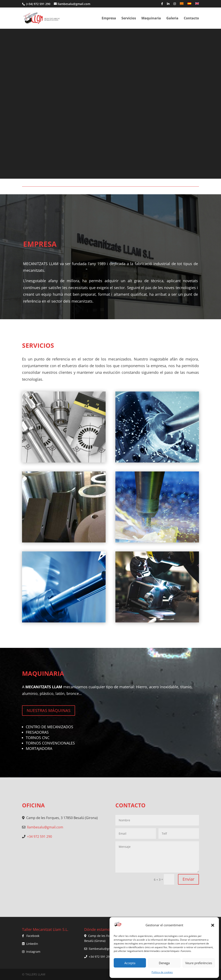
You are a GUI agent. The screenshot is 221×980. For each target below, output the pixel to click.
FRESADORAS (37, 732)
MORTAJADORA (39, 748)
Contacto (191, 19)
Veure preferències (199, 963)
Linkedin (32, 944)
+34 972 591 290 (40, 837)
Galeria (172, 19)
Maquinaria (151, 19)
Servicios (129, 19)
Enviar (188, 879)
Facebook (33, 936)
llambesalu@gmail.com (45, 827)
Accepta (130, 963)
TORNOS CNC (38, 738)
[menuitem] (182, 5)
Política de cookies (162, 972)
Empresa (109, 19)
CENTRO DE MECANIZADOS (49, 727)
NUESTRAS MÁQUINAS (49, 710)
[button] (213, 925)
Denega (164, 963)
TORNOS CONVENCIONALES (50, 743)
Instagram (33, 952)
